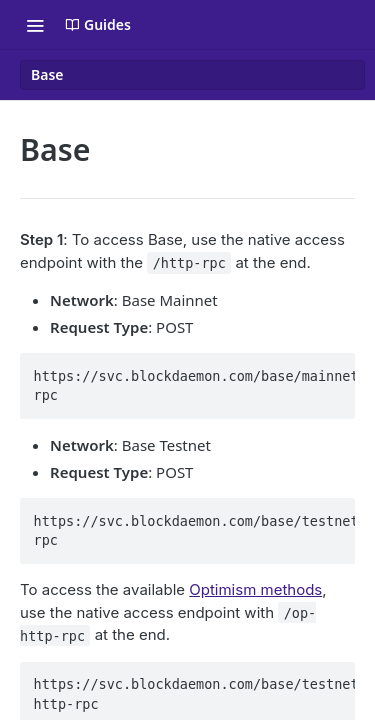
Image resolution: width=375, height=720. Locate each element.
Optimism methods (255, 589)
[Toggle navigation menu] (35, 25)
